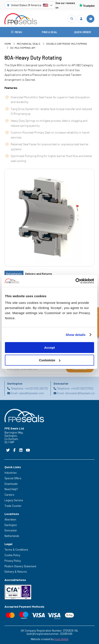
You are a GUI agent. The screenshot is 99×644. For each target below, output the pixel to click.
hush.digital (61, 639)
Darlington (11, 525)
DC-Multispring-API (23, 48)
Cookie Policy (12, 555)
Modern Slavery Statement (20, 566)
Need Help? (11, 489)
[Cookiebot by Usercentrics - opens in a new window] (75, 281)
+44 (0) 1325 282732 (36, 388)
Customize (50, 360)
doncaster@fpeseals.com (81, 393)
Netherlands (12, 536)
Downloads (11, 484)
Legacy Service (14, 500)
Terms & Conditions (16, 550)
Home (8, 44)
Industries (11, 473)
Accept (49, 348)
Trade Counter (13, 506)
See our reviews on (75, 5)
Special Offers (13, 478)
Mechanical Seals (29, 44)
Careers (9, 495)
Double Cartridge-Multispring (67, 44)
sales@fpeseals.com (31, 393)
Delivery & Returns (16, 572)
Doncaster (11, 530)
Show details (76, 335)
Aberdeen (10, 519)
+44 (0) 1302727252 (82, 388)
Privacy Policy (13, 561)
